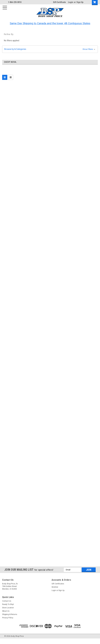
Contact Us (7, 601)
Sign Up (80, 2)
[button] (50, 49)
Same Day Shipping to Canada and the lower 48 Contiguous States (50, 23)
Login (71, 2)
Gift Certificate (59, 2)
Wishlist (55, 587)
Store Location (8, 608)
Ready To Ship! (8, 604)
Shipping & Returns (10, 614)
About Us (6, 611)
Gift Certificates (58, 584)
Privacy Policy (8, 618)
